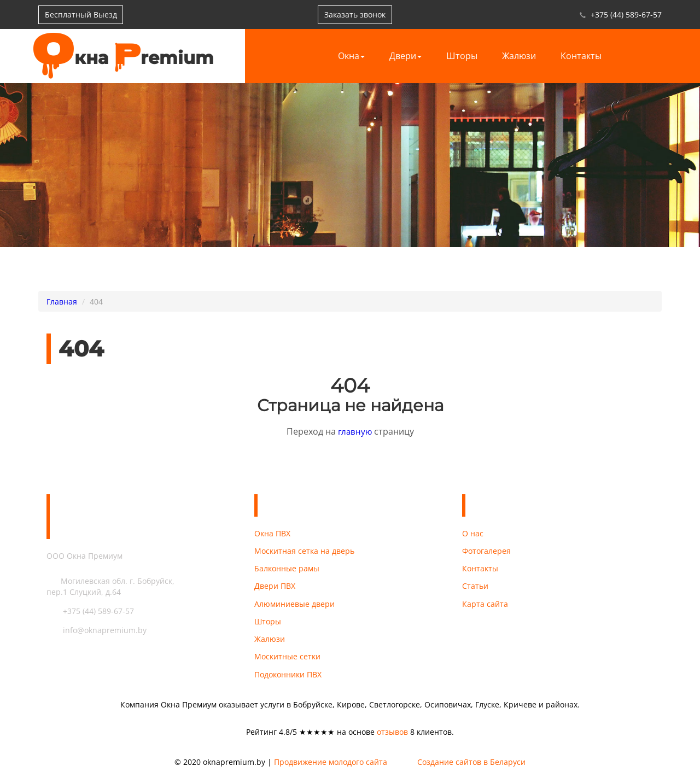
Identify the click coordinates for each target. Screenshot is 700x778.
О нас (473, 533)
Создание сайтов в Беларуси (471, 766)
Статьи (475, 587)
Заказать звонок (357, 14)
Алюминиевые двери (294, 606)
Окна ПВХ (272, 533)
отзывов (392, 736)
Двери (406, 56)
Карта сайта (485, 606)
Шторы (462, 56)
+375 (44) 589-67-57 (626, 14)
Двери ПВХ (275, 587)
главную (355, 431)
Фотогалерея (486, 551)
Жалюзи (519, 56)
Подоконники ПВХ (288, 678)
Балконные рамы (287, 569)
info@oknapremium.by (97, 630)
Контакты (581, 56)
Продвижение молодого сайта (331, 766)
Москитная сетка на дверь (304, 551)
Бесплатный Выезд (81, 14)
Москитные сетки (287, 660)
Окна (351, 56)
